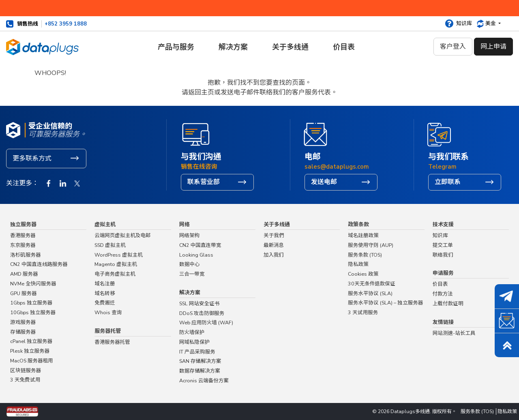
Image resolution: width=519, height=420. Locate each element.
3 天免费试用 (25, 380)
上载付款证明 (448, 303)
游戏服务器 (23, 322)
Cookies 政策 (363, 274)
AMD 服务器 (24, 274)
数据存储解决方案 (200, 371)
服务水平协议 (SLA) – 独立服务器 (385, 303)
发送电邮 (324, 182)
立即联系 (448, 182)
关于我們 (274, 235)
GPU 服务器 (24, 293)
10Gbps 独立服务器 (33, 312)
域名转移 (105, 293)
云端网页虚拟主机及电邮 (122, 235)
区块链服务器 (26, 370)
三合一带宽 (192, 274)
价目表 (344, 47)
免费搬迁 (105, 303)
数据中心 (190, 264)
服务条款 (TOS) (365, 255)
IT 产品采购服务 (197, 352)
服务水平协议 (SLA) (370, 293)
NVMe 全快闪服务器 (33, 284)
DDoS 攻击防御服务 (202, 313)
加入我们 (274, 255)
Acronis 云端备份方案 (204, 380)
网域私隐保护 (195, 342)
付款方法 (443, 294)
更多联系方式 (32, 159)
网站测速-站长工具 (454, 333)
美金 (491, 24)
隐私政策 (358, 264)
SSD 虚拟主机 (110, 245)
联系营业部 (204, 182)
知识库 (464, 24)
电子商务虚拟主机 (115, 274)
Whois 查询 (108, 312)
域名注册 (105, 284)
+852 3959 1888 (66, 24)
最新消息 (274, 245)
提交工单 (443, 245)
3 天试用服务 (363, 312)
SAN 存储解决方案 (200, 361)
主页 (247, 102)
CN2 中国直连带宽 (201, 245)
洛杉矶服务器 (26, 255)
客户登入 (453, 47)
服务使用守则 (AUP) (371, 245)
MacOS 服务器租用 (32, 361)
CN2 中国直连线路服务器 (39, 264)
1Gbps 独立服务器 (31, 303)
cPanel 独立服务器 (31, 341)
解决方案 (233, 47)
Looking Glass (196, 255)
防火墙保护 (192, 332)
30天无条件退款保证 (372, 284)
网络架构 (190, 235)
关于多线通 (290, 47)
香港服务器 (23, 235)
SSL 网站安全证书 (199, 303)
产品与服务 (176, 47)
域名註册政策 (363, 235)
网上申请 (493, 47)
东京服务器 (23, 245)
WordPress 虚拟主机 (119, 255)
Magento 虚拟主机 (116, 264)
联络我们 (267, 102)
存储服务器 (23, 332)
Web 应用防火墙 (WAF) (206, 322)
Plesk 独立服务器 (30, 351)
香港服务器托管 (112, 342)
